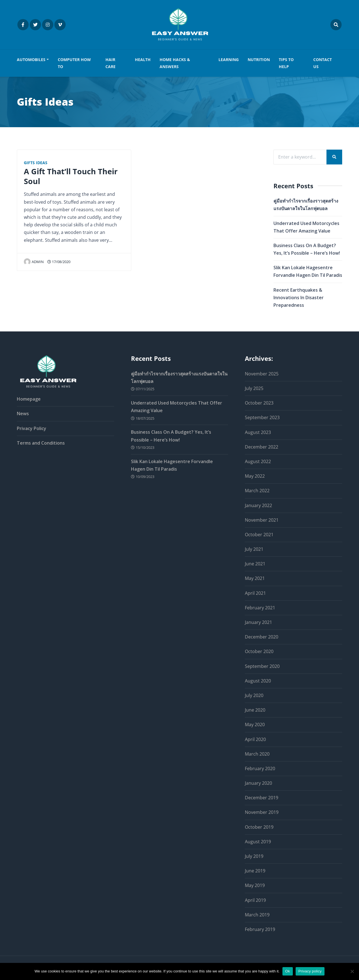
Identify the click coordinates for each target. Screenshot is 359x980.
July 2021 (254, 549)
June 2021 (255, 564)
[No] (352, 971)
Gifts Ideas (36, 163)
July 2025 (254, 388)
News (23, 414)
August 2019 (258, 842)
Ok (288, 971)
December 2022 (262, 447)
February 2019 (260, 929)
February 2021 (260, 608)
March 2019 (257, 915)
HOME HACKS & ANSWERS (175, 63)
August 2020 (258, 681)
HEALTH (143, 60)
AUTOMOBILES (31, 60)
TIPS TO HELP (286, 63)
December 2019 (262, 798)
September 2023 (262, 418)
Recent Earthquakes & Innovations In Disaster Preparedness (299, 298)
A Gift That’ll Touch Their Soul (71, 176)
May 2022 (255, 476)
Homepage (29, 399)
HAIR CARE (111, 63)
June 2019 (255, 871)
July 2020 (254, 695)
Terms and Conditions (41, 443)
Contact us (323, 63)
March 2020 (257, 754)
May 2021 (255, 579)
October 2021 (259, 535)
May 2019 (255, 886)
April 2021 (255, 593)
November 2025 (262, 374)
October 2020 (259, 652)
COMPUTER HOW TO (74, 63)
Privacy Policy (32, 428)
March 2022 (257, 491)
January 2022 (258, 505)
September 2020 (262, 666)
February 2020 (260, 768)
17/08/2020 (59, 262)
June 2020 (255, 710)
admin (34, 262)
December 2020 (262, 637)
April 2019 (255, 900)
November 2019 (262, 812)
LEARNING (229, 60)
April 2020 (255, 739)
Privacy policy (310, 971)
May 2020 (255, 725)
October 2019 (259, 827)
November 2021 (262, 520)
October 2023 (259, 403)
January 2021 (258, 622)
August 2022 (258, 461)
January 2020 (258, 783)
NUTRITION (259, 60)
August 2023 (258, 432)
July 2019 (254, 856)
